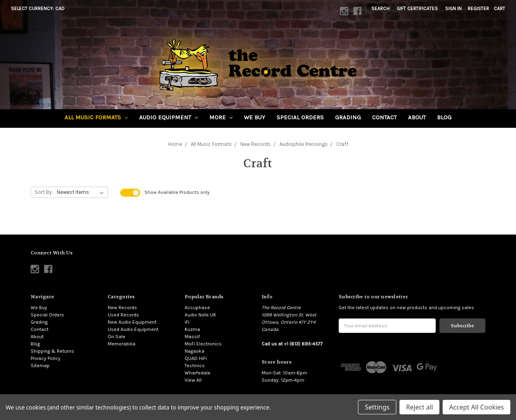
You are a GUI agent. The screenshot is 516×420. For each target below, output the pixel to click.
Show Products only (177, 192)
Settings (377, 407)
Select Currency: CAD (40, 8)
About (417, 117)
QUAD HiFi (196, 358)
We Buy (255, 117)
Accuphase (197, 308)
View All (193, 380)
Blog (444, 117)
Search (380, 8)
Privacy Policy (46, 358)
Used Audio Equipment (133, 329)
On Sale (117, 337)
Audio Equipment (169, 117)
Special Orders (300, 117)
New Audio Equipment (132, 322)
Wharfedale (198, 373)
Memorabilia (122, 344)
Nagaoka (195, 351)
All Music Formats (96, 117)
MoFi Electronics (203, 344)
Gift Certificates (417, 8)
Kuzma (192, 329)
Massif (192, 337)
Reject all (419, 407)
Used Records (123, 315)
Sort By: (44, 192)
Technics (195, 366)
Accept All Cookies (476, 407)
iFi (187, 322)
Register (478, 8)
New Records (122, 308)
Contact (384, 117)
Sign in (453, 8)
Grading (348, 117)
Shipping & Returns (52, 351)
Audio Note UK (200, 315)
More (221, 117)
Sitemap (40, 366)
